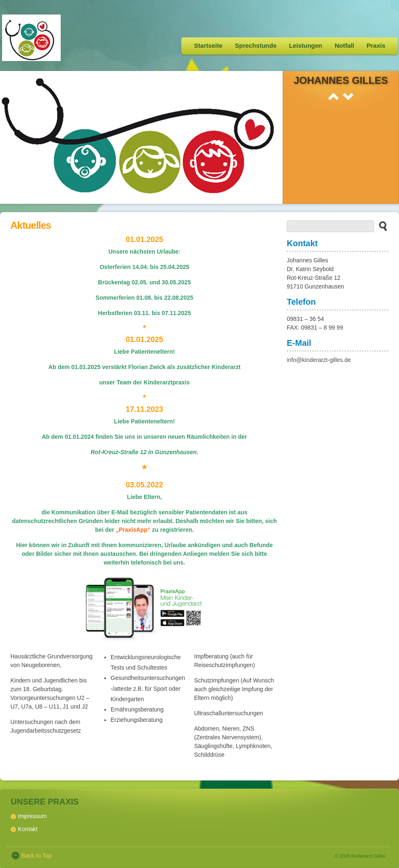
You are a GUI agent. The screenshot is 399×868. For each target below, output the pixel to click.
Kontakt (28, 829)
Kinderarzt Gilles (368, 856)
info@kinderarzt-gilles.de (319, 360)
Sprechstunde (256, 45)
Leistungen (305, 45)
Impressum (32, 816)
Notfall (344, 45)
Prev (334, 97)
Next (348, 97)
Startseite (208, 45)
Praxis (376, 45)
